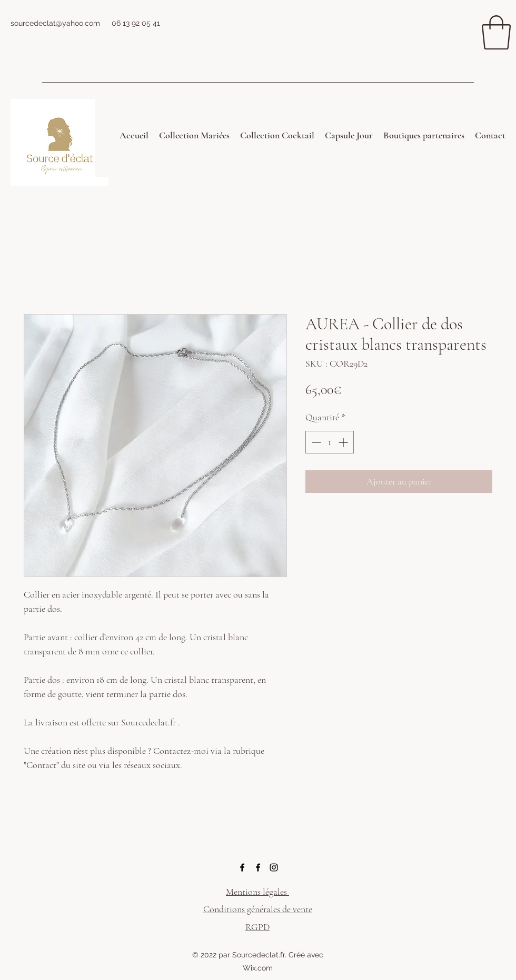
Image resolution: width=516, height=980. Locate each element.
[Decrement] (315, 442)
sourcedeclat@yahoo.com (55, 23)
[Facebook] (242, 867)
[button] (496, 33)
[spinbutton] (330, 442)
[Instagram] (274, 867)
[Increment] (344, 442)
